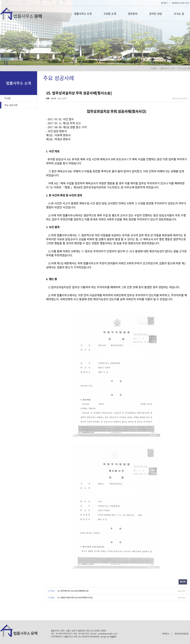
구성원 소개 (110, 14)
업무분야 (133, 14)
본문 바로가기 (0, 0)
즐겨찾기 (164, 3)
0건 (54, 98)
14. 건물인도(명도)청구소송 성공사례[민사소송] (75, 598)
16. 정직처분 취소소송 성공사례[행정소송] (73, 591)
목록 (183, 582)
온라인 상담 (156, 14)
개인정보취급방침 (181, 634)
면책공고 (166, 634)
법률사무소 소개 (83, 14)
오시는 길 (179, 14)
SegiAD (113, 637)
